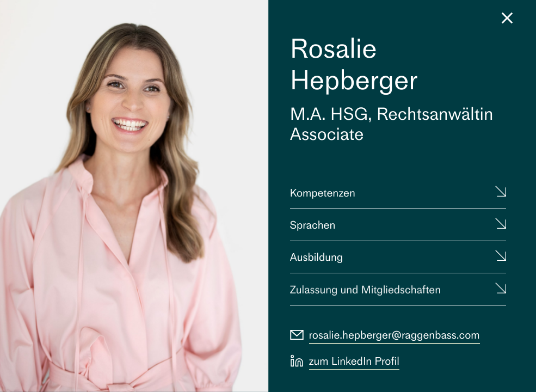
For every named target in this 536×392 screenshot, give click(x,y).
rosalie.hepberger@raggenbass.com (395, 335)
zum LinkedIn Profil (354, 361)
